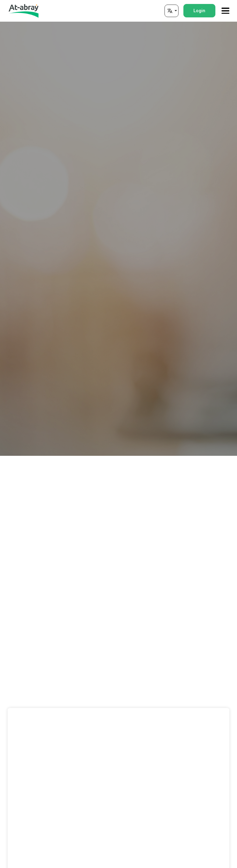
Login (199, 11)
